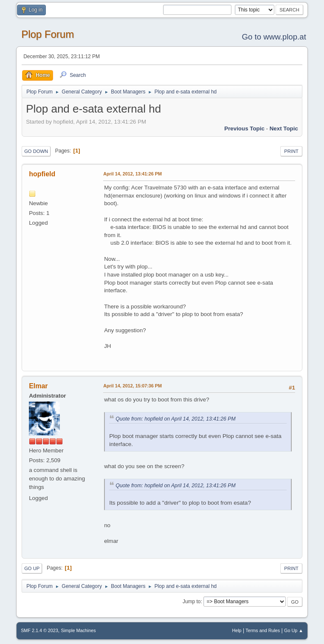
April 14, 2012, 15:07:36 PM (132, 386)
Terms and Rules (263, 630)
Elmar (38, 386)
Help (237, 630)
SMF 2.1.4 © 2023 (39, 630)
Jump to (192, 602)
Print (291, 151)
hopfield (42, 174)
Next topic (284, 129)
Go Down (36, 151)
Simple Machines (78, 630)
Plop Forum (48, 34)
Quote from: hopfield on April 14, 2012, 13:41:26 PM (175, 419)
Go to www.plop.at (274, 37)
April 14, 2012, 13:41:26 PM (132, 174)
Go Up (32, 568)
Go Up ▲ (294, 630)
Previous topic (244, 129)
